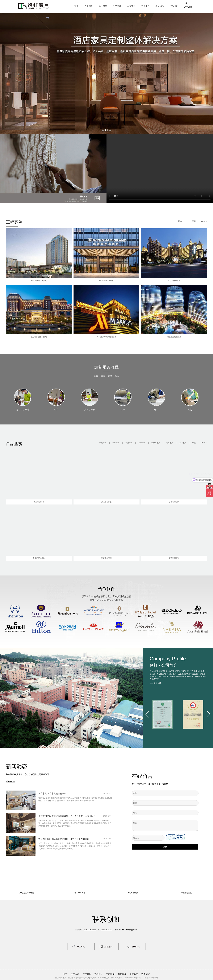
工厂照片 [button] (87, 974)
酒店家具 (72, 978)
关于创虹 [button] (75, 974)
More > (204, 221)
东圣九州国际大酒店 (39, 281)
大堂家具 (129, 443)
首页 (76, 6)
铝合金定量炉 (83, 978)
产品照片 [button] (99, 974)
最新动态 (161, 6)
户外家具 (183, 443)
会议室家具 (156, 443)
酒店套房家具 (39, 502)
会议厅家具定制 (39, 558)
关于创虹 (90, 6)
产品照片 (118, 6)
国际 (194, 221)
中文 (186, 3)
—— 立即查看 (155, 683)
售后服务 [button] (122, 974)
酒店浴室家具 (174, 558)
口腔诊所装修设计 (150, 978)
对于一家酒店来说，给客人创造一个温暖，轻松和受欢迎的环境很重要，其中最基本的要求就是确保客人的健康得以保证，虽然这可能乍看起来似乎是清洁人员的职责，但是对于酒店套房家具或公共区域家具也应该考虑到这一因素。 (75, 846)
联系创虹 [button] (146, 974)
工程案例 (132, 6)
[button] (147, 714)
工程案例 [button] (110, 974)
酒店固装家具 (61, 978)
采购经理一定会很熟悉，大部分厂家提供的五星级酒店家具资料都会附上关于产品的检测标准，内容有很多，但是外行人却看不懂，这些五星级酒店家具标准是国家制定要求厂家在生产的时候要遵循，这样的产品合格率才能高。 (75, 823)
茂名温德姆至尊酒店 (106, 281)
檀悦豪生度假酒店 (174, 337)
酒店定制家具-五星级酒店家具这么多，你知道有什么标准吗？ (67, 816)
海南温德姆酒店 (174, 281)
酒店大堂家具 (174, 502)
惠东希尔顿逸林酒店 (39, 337)
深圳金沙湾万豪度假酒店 (106, 337)
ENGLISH (188, 7)
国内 (180, 221)
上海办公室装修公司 (133, 978)
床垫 (194, 443)
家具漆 (93, 978)
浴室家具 (170, 443)
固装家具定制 (106, 558)
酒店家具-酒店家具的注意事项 (52, 793)
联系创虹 (175, 6)
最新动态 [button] (134, 974)
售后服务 (147, 6)
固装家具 (142, 443)
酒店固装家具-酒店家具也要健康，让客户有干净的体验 (64, 839)
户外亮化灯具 (103, 978)
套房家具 (103, 443)
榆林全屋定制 (117, 978)
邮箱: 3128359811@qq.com (126, 930)
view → (11, 782)
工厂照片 (104, 6)
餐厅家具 (116, 443)
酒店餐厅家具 (106, 502)
